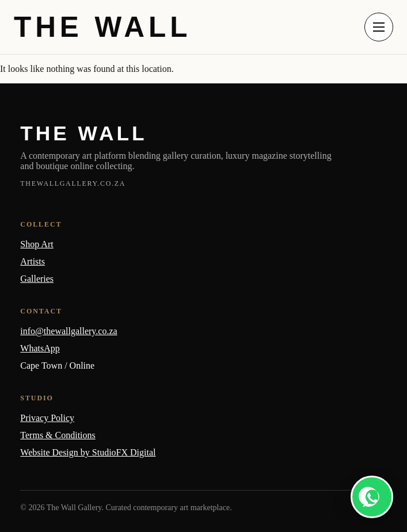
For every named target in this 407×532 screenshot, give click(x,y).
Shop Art (37, 244)
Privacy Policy (47, 418)
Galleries (37, 279)
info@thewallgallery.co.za (69, 331)
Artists (33, 261)
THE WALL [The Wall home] (102, 27)
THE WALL (83, 133)
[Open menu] (379, 27)
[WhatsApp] (372, 497)
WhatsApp (40, 348)
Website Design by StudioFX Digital (88, 452)
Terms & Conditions (58, 435)
